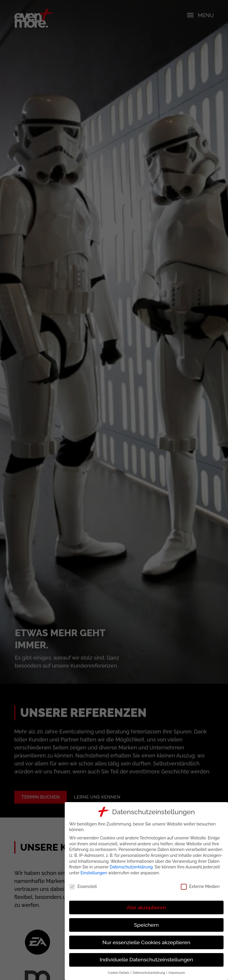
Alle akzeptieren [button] (147, 907)
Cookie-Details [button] (119, 973)
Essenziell (83, 887)
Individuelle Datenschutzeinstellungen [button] (147, 960)
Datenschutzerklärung (132, 867)
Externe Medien (201, 887)
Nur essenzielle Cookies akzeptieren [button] (147, 942)
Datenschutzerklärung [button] (149, 973)
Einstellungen (94, 873)
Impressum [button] (177, 973)
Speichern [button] (147, 925)
